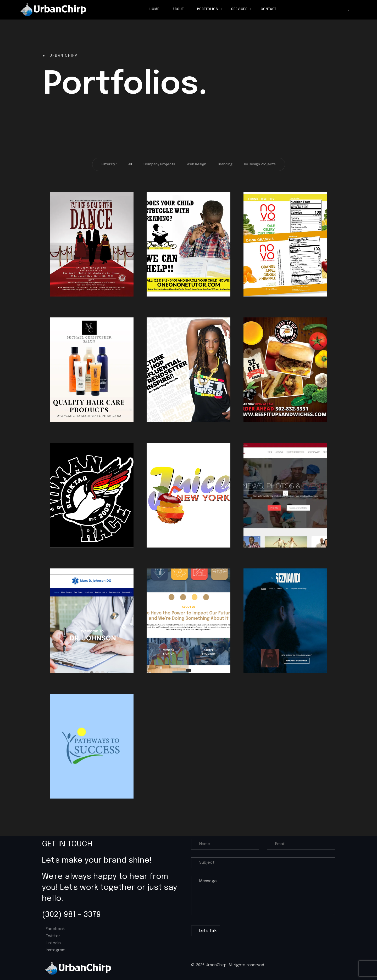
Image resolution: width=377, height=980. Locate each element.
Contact (269, 9)
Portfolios (208, 9)
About (178, 9)
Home (154, 9)
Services (239, 9)
